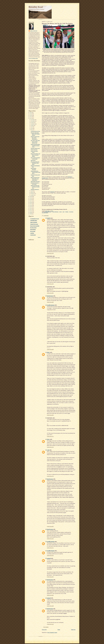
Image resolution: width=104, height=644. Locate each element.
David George (50, 296)
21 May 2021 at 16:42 (50, 284)
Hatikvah (52, 192)
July (32, 127)
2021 (31, 118)
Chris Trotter (34, 31)
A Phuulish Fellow (34, 220)
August (32, 125)
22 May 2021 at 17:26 (50, 476)
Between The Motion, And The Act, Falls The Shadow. (35, 155)
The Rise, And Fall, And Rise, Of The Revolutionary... (35, 138)
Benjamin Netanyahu (48, 212)
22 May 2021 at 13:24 (50, 447)
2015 (31, 204)
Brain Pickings (33, 229)
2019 (31, 198)
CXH (48, 450)
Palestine (67, 212)
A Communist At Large (35, 219)
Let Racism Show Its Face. (35, 131)
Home (59, 630)
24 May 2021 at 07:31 (50, 548)
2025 (31, 113)
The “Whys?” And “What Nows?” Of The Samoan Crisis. (35, 142)
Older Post (73, 630)
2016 (31, 202)
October (33, 123)
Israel (63, 212)
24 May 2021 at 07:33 (50, 555)
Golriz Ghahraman (55, 212)
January (32, 195)
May (32, 130)
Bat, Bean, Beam (33, 228)
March (32, 192)
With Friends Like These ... (36, 181)
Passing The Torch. (34, 150)
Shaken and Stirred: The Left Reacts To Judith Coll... (35, 187)
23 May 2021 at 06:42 (50, 526)
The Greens (71, 212)
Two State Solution (45, 213)
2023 (31, 115)
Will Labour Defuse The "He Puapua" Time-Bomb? (35, 163)
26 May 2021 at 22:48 (50, 606)
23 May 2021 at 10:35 (50, 539)
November (33, 121)
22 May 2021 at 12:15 (50, 436)
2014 (31, 205)
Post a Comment (46, 627)
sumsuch (49, 558)
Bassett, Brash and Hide (35, 226)
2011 (31, 210)
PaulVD (49, 218)
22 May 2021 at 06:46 (50, 349)
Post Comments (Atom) (52, 632)
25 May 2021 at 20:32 (50, 577)
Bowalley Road (36, 7)
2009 (31, 212)
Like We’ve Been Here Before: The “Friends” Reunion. (35, 134)
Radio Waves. (33, 160)
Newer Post (44, 630)
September (33, 124)
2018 (31, 199)
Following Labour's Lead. (35, 148)
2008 (31, 214)
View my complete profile (33, 58)
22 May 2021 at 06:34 (50, 302)
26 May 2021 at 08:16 (50, 595)
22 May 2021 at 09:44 (50, 415)
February (33, 194)
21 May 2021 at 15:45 (50, 253)
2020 (31, 197)
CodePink (32, 233)
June (32, 128)
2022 (31, 117)
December (33, 120)
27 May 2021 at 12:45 (50, 624)
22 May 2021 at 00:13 (50, 293)
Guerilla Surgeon (51, 305)
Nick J (48, 352)
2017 (31, 201)
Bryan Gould (33, 231)
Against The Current (34, 224)
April (32, 191)
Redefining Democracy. (35, 189)
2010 (31, 211)
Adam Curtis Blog (34, 222)
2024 (31, 114)
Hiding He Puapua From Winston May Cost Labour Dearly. (35, 179)
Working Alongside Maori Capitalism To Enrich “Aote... (35, 146)
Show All (39, 237)
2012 (31, 208)
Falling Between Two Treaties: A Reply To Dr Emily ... (36, 172)
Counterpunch (33, 235)
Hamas (61, 212)
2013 (31, 207)
